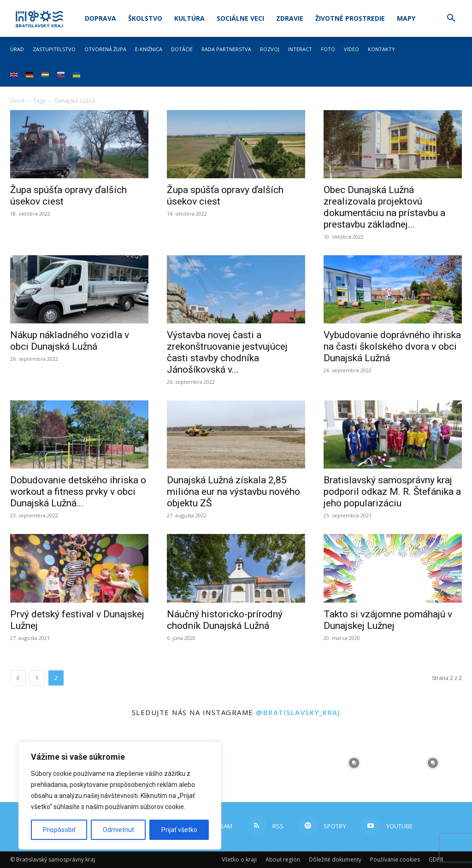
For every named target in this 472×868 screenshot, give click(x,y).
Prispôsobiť (59, 830)
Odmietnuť (118, 830)
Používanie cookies (395, 859)
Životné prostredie (350, 18)
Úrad (17, 49)
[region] (120, 796)
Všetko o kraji (239, 859)
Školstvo (145, 18)
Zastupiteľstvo (54, 49)
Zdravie (290, 18)
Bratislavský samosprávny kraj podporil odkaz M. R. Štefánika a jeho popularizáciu (392, 492)
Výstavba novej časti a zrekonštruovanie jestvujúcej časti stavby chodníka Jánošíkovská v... (227, 352)
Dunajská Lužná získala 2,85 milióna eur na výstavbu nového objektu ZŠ (233, 492)
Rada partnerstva (226, 49)
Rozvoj (270, 49)
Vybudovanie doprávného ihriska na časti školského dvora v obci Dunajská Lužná (392, 346)
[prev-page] (18, 678)
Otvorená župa (105, 49)
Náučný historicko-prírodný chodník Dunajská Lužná (225, 620)
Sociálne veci (240, 18)
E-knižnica (149, 49)
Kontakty (381, 49)
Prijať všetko (179, 830)
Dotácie (182, 49)
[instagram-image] (275, 763)
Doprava (100, 18)
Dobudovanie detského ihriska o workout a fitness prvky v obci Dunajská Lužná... (78, 492)
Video (351, 49)
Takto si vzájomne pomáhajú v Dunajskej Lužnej (388, 620)
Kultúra (189, 18)
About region (283, 859)
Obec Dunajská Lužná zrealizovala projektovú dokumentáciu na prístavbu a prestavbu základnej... (384, 207)
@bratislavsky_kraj (298, 712)
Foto (328, 49)
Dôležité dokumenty (335, 859)
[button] (451, 19)
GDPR (436, 859)
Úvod (17, 101)
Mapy (406, 18)
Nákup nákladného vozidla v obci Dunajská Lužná (70, 341)
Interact (300, 49)
